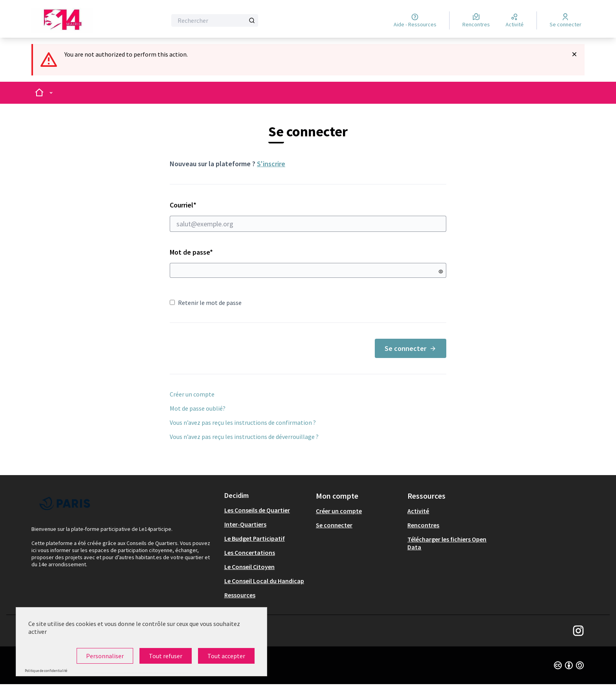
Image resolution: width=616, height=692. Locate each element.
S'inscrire (271, 164)
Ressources (240, 595)
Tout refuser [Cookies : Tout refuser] (166, 656)
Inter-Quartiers (245, 524)
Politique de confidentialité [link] (46, 671)
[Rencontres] (476, 20)
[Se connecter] (566, 20)
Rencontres (423, 525)
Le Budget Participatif (255, 538)
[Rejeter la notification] (574, 54)
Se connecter (411, 348)
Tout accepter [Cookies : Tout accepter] (226, 656)
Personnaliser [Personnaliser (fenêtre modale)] (105, 656)
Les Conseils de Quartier (257, 510)
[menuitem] (267, 510)
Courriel (308, 216)
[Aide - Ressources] (415, 20)
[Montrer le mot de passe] (441, 272)
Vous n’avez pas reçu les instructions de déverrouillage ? (244, 437)
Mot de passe (191, 252)
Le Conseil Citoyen (249, 567)
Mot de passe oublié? (198, 408)
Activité (418, 511)
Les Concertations (250, 552)
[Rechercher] (215, 20)
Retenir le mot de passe (206, 303)
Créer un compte (192, 394)
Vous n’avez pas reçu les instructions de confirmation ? (243, 422)
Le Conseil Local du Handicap (264, 581)
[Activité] (515, 20)
